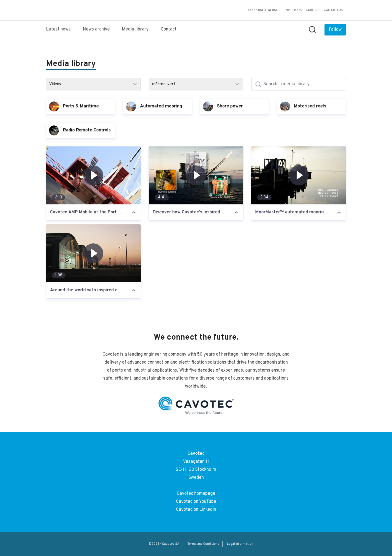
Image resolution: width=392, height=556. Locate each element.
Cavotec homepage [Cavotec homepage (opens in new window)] (196, 494)
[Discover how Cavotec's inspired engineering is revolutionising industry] (196, 175)
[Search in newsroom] (312, 30)
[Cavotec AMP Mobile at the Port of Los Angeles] (93, 175)
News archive (96, 29)
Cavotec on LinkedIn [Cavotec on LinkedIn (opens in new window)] (196, 510)
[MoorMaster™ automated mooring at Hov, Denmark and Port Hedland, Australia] (299, 175)
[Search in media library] (299, 84)
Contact (169, 29)
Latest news (58, 29)
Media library (135, 29)
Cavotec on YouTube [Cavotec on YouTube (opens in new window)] (196, 502)
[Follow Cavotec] (335, 30)
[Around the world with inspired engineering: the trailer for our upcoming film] (93, 253)
